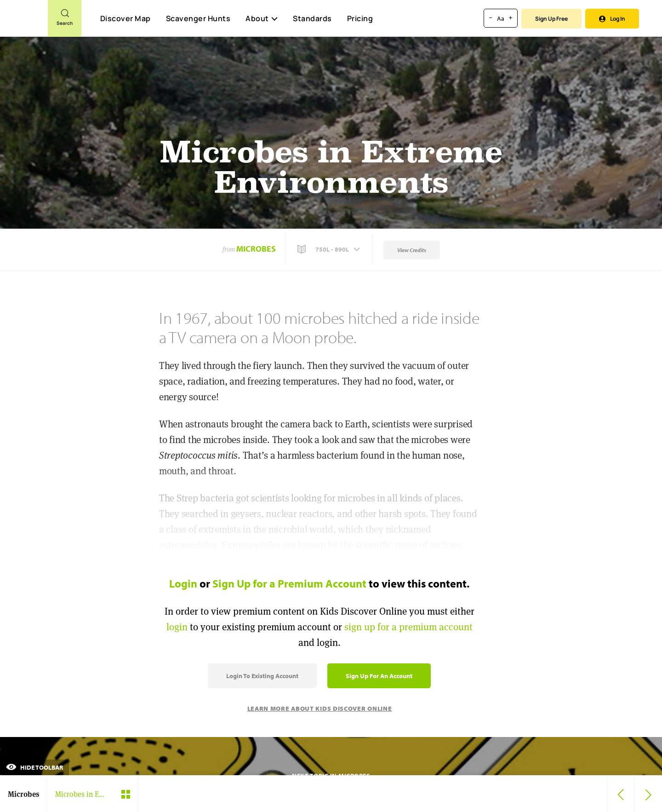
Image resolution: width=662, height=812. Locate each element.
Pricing (360, 18)
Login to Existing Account (262, 676)
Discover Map (126, 18)
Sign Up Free (551, 19)
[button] (330, 249)
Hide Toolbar (34, 767)
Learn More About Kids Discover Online (320, 708)
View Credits (412, 250)
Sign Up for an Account (379, 676)
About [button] (262, 18)
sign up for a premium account (408, 627)
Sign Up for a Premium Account (289, 583)
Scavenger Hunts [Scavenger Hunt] (198, 19)
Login (183, 583)
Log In (612, 19)
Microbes (256, 249)
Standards (312, 18)
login (177, 627)
